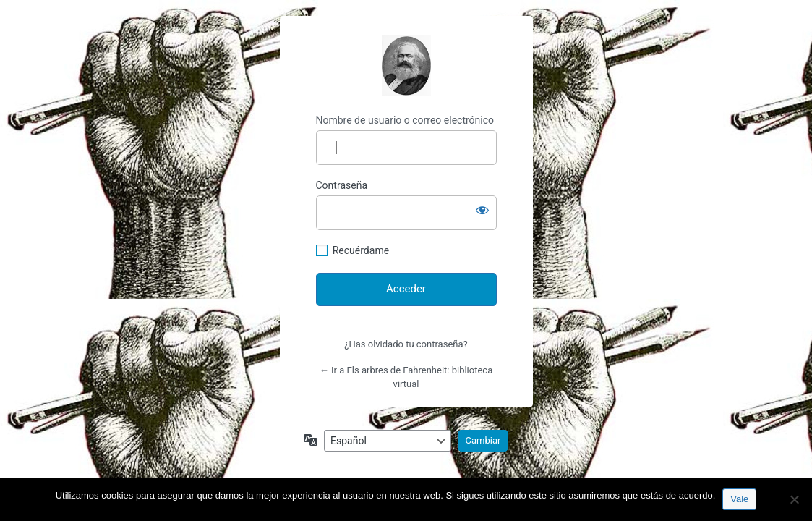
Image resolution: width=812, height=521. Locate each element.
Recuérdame (361, 250)
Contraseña (342, 185)
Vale (739, 499)
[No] (794, 499)
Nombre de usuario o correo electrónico (405, 120)
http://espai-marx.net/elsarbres (406, 65)
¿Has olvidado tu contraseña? (406, 344)
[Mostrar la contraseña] (482, 210)
